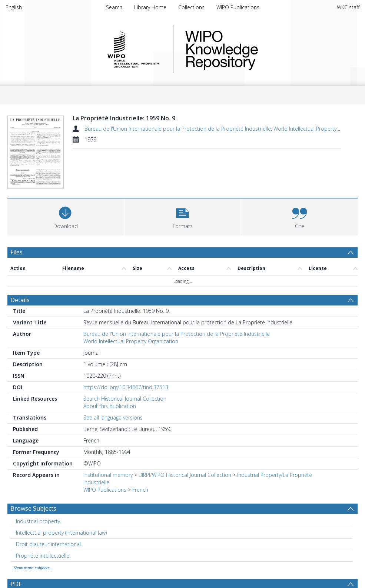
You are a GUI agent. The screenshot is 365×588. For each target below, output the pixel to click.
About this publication (110, 406)
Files (16, 252)
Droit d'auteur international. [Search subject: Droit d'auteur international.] (49, 544)
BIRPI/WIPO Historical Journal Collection (185, 475)
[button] (183, 216)
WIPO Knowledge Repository (252, 49)
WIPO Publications (238, 7)
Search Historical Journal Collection (125, 399)
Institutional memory (108, 475)
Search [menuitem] (114, 7)
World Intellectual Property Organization (131, 341)
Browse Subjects (33, 508)
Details (20, 300)
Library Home (150, 7)
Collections (191, 7)
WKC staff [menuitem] (348, 7)
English (14, 7)
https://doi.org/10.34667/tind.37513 (126, 387)
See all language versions (113, 417)
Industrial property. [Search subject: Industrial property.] (39, 521)
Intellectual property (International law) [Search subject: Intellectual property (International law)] (61, 533)
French (140, 490)
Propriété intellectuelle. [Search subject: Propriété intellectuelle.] (43, 556)
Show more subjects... (33, 568)
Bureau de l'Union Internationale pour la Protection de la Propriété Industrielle (178, 129)
